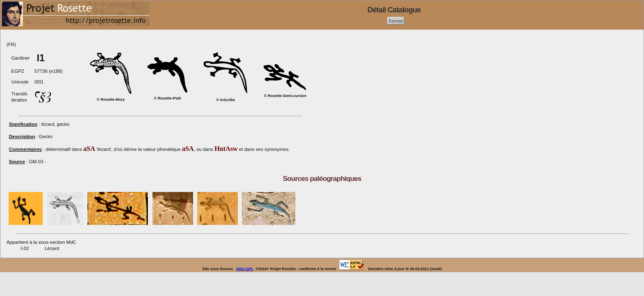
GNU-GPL (245, 269)
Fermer (396, 21)
